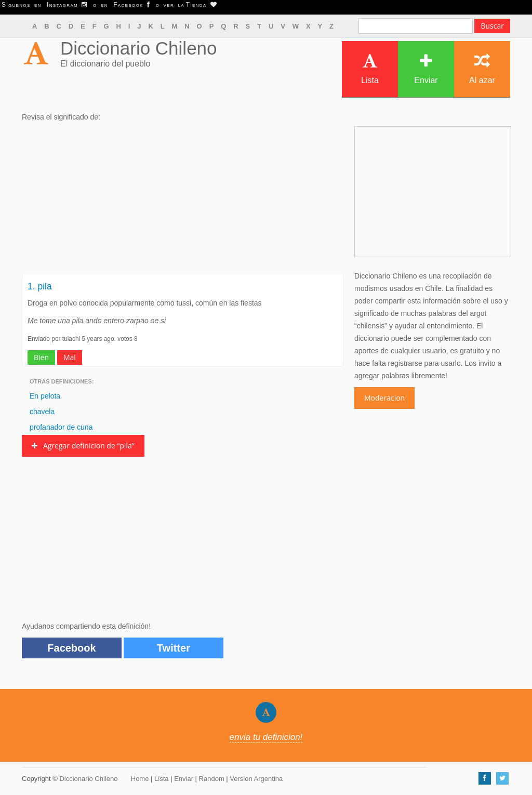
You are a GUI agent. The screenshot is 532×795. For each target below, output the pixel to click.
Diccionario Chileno (139, 48)
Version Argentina (256, 779)
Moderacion (384, 398)
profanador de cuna (61, 427)
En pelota (45, 396)
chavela (42, 412)
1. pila (40, 286)
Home (140, 779)
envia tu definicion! (266, 737)
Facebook (71, 648)
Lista (370, 69)
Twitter (174, 648)
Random (212, 779)
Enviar (426, 69)
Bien (41, 357)
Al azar (482, 69)
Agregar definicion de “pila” (83, 446)
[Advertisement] (183, 201)
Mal (70, 357)
